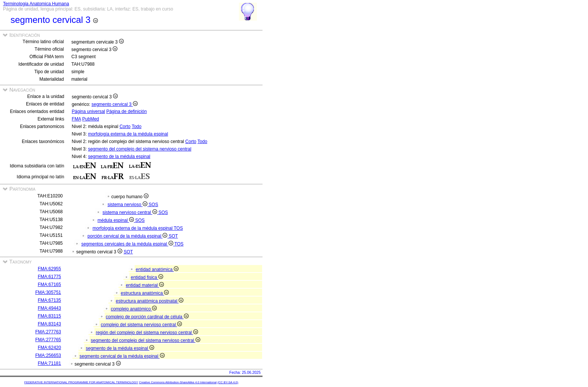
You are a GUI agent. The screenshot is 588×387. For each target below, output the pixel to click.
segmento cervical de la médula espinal (122, 356)
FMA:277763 (48, 332)
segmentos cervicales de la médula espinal (128, 244)
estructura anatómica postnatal (150, 301)
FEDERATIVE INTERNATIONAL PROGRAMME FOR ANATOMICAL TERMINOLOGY (81, 382)
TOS (178, 228)
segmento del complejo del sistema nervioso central (140, 149)
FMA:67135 (49, 300)
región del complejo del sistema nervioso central (147, 333)
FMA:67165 (49, 285)
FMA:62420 (49, 348)
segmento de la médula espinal (119, 157)
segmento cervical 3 (115, 104)
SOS (153, 205)
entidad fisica (147, 277)
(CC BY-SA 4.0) (228, 382)
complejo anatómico (134, 309)
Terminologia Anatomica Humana (36, 4)
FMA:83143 (49, 324)
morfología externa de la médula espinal (128, 134)
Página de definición (126, 111)
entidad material (145, 285)
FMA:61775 (49, 277)
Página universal (88, 111)
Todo (136, 126)
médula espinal (116, 220)
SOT (173, 236)
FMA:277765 (48, 340)
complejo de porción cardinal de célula (147, 317)
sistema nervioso (128, 205)
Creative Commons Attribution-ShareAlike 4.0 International (178, 382)
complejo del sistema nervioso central (141, 325)
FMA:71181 (49, 363)
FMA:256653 (48, 355)
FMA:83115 (49, 316)
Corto (125, 126)
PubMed (91, 119)
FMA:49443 (49, 308)
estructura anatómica (145, 293)
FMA (76, 119)
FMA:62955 (49, 269)
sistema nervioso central (130, 212)
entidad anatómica (157, 270)
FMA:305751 (48, 292)
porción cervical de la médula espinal (128, 236)
